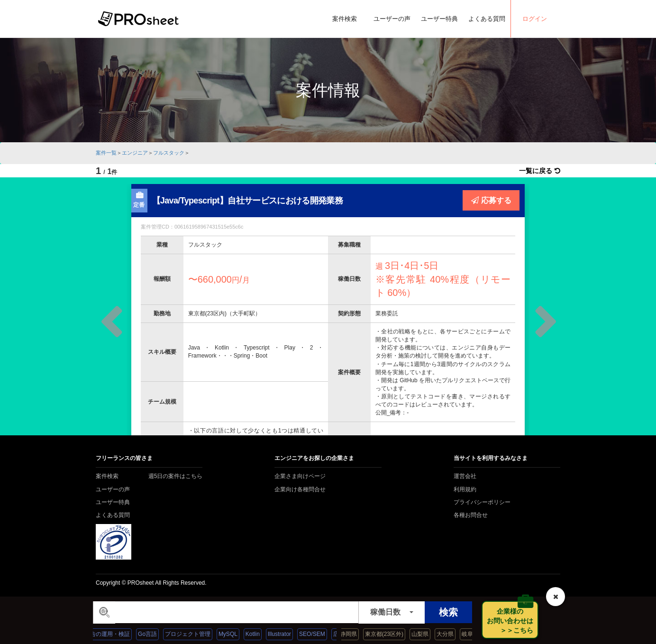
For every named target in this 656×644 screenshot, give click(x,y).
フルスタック (169, 153)
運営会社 (465, 476)
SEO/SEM (318, 634)
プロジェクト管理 (193, 634)
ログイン (535, 19)
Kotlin (258, 634)
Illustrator (285, 634)
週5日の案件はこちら (176, 476)
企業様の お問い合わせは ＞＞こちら (513, 621)
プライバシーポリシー (482, 502)
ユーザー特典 (439, 19)
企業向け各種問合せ (300, 489)
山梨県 (426, 634)
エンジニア (135, 153)
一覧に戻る (540, 171)
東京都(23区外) (390, 634)
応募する (491, 200)
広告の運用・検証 (113, 634)
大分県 (451, 634)
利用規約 (465, 489)
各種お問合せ (471, 515)
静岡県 (354, 634)
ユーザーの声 (392, 19)
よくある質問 (487, 19)
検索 (448, 612)
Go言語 (153, 634)
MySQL (234, 634)
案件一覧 (106, 153)
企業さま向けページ (300, 476)
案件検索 (345, 19)
